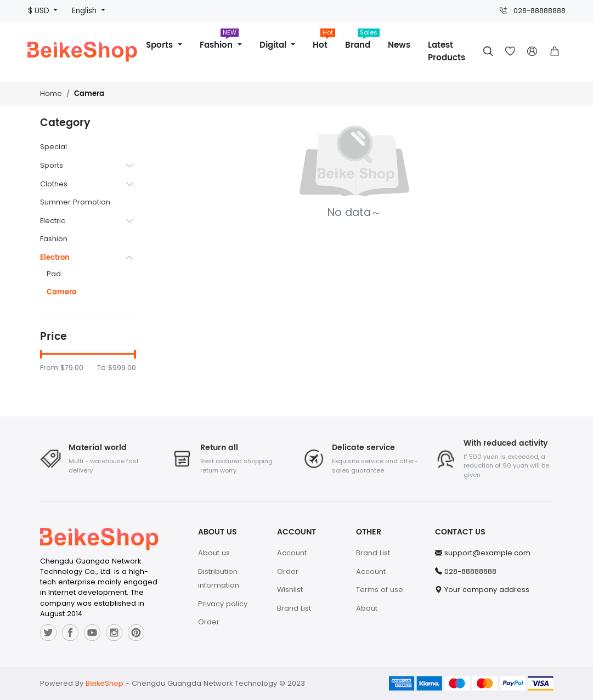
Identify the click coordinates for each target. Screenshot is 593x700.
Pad (54, 274)
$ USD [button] (40, 11)
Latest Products (447, 52)
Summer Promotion (75, 202)
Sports (161, 45)
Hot (324, 41)
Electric (53, 221)
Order (209, 622)
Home (51, 93)
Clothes (54, 184)
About (367, 608)
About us (214, 553)
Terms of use (380, 590)
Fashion (219, 41)
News (399, 45)
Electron (55, 258)
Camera (89, 94)
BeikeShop (105, 683)
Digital (274, 45)
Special (53, 147)
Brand (362, 41)
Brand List (294, 608)
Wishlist (290, 590)
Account (292, 553)
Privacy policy (223, 604)
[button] (555, 52)
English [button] (85, 11)
